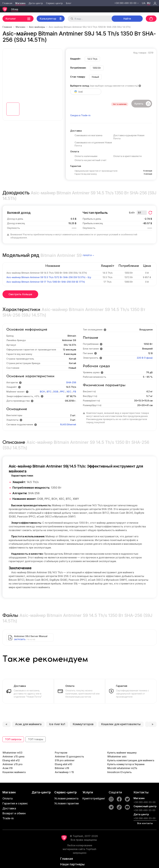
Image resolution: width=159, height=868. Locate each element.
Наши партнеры (72, 864)
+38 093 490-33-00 (144, 802)
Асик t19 (8, 768)
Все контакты (145, 823)
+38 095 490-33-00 (144, 810)
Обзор (15, 9)
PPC (62, 392)
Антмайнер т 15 (64, 772)
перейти (89, 255)
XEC (69, 392)
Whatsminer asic (117, 756)
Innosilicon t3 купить (119, 772)
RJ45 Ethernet (68, 424)
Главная (7, 3)
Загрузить (20, 639)
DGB (56, 392)
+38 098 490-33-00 (144, 818)
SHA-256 (71, 382)
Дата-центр (36, 3)
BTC (49, 392)
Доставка (9, 808)
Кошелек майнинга (14, 772)
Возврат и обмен (14, 813)
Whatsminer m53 (12, 753)
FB (75, 392)
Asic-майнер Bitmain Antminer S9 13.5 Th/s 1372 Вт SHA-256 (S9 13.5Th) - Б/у (49, 277)
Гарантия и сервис (15, 803)
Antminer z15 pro (12, 764)
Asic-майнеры (37, 27)
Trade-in (8, 818)
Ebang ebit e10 (64, 764)
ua (144, 3)
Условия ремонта (66, 798)
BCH (42, 392)
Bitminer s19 (62, 768)
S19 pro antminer (65, 760)
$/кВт (132, 213)
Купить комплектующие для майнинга (131, 760)
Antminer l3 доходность (69, 756)
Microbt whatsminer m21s (122, 768)
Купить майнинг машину (122, 753)
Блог (69, 3)
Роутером (61, 753)
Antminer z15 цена (13, 756)
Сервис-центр (54, 3)
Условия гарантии (67, 803)
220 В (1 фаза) (145, 358)
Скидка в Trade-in (80, 115)
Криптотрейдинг (94, 798)
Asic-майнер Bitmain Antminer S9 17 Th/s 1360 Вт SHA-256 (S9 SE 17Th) (46, 282)
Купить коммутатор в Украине (126, 764)
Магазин (20, 3)
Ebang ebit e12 (11, 760)
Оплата (8, 798)
